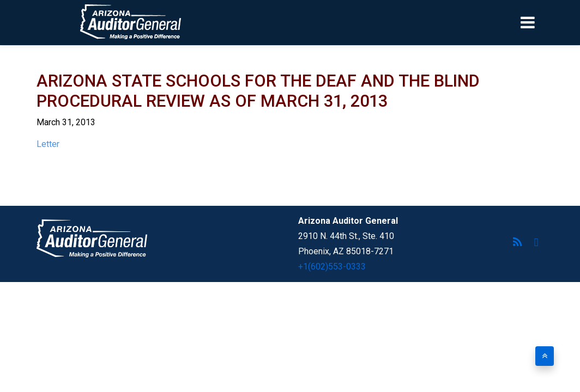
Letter (48, 144)
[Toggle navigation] (546, 22)
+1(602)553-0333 (332, 267)
